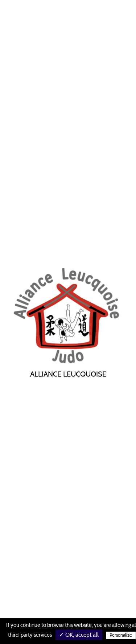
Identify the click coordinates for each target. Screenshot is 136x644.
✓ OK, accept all (79, 635)
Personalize (121, 635)
